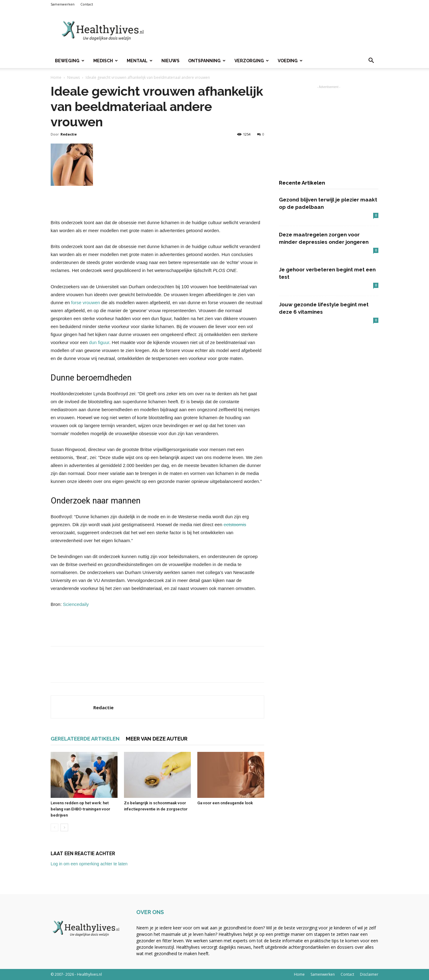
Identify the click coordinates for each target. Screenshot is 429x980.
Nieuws (170, 61)
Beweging (70, 61)
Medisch (106, 61)
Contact (87, 4)
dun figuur (99, 342)
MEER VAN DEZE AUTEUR (157, 739)
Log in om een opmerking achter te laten (89, 864)
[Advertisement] (267, 31)
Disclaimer (369, 974)
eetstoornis (235, 524)
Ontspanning (207, 61)
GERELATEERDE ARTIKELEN (85, 739)
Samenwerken (63, 4)
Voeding (290, 61)
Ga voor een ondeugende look (225, 803)
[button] (371, 61)
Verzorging (252, 61)
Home (56, 77)
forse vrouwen (86, 302)
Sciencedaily (76, 604)
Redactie (69, 134)
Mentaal (140, 61)
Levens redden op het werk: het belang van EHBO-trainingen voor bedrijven (80, 809)
